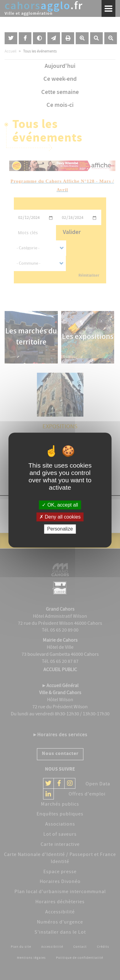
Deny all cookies (60, 517)
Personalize (60, 529)
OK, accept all (60, 505)
